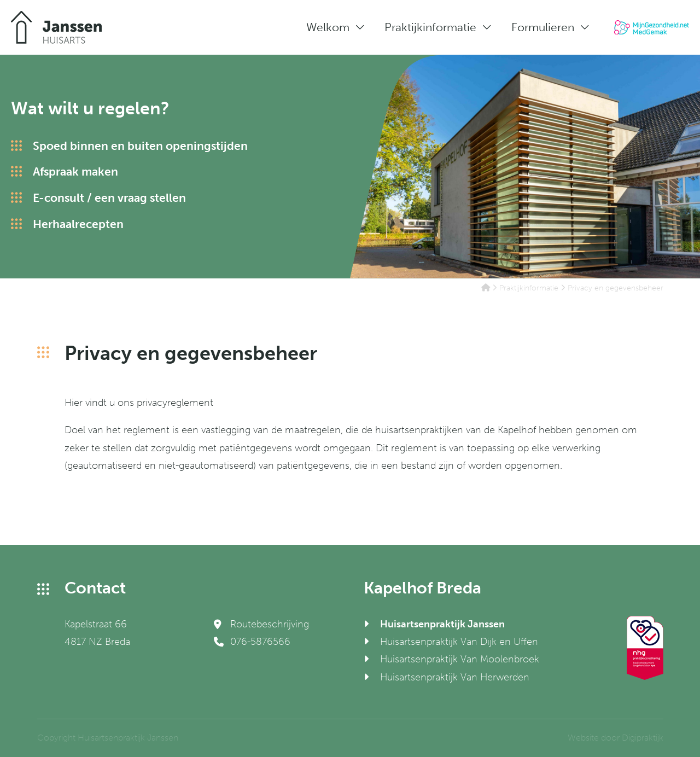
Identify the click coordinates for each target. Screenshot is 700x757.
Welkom (328, 27)
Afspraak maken (75, 171)
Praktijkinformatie (430, 27)
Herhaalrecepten (78, 224)
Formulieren (543, 27)
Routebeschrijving (261, 624)
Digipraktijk (643, 738)
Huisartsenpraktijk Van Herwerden (455, 677)
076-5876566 (252, 642)
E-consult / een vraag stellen (109, 198)
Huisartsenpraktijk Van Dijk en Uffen (459, 642)
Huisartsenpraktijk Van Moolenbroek (460, 659)
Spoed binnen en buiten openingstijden (140, 146)
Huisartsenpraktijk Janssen (442, 624)
